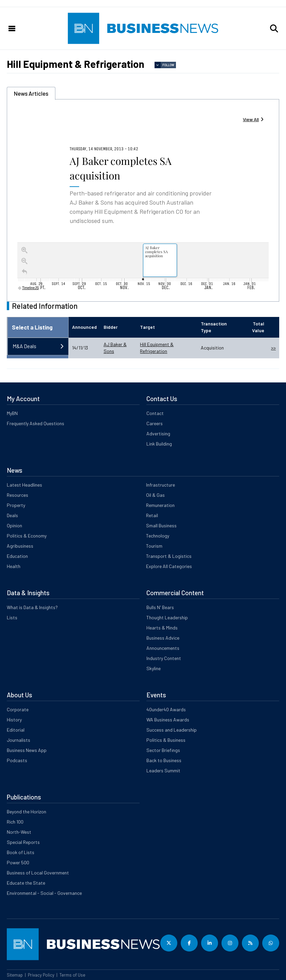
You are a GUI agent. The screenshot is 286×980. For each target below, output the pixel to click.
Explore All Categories (169, 566)
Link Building (159, 444)
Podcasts (17, 760)
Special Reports (23, 842)
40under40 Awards (166, 709)
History (14, 720)
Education (17, 556)
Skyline (154, 668)
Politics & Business (166, 740)
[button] (274, 29)
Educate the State (26, 883)
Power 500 (18, 862)
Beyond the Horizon (26, 812)
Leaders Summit (163, 770)
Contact (155, 413)
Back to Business (164, 760)
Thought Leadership (167, 617)
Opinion (14, 525)
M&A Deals (24, 346)
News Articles (31, 93)
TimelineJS (29, 288)
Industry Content (164, 658)
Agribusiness (20, 546)
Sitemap (15, 975)
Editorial (16, 730)
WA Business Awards (168, 720)
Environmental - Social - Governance (44, 893)
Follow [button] (168, 65)
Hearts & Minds (162, 628)
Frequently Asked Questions (35, 423)
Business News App (27, 750)
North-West (19, 832)
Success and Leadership (172, 730)
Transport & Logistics (169, 556)
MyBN (12, 413)
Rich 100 (15, 822)
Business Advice (163, 638)
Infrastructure (160, 485)
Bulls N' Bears (160, 607)
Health (14, 566)
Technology (158, 536)
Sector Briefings (163, 750)
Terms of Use (72, 975)
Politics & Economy (27, 536)
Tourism (154, 546)
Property (16, 505)
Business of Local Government (38, 873)
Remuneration (160, 505)
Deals (12, 515)
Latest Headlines (24, 485)
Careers (155, 423)
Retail (152, 515)
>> (273, 348)
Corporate (18, 709)
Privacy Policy (41, 975)
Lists (12, 617)
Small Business (161, 525)
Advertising (158, 434)
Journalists (19, 740)
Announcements (163, 648)
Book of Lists (21, 852)
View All (251, 119)
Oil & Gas (155, 495)
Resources (17, 495)
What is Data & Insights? (32, 607)
